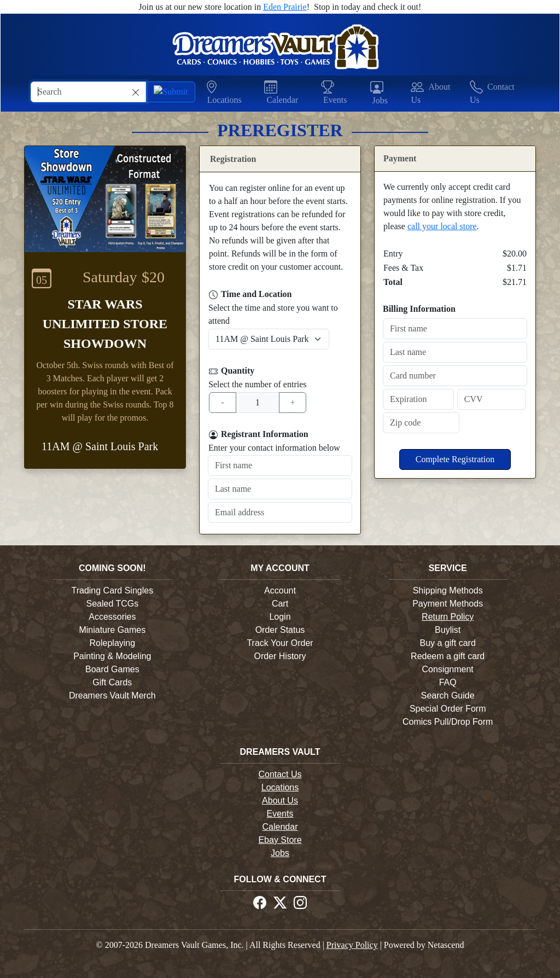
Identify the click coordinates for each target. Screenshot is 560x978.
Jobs (280, 853)
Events (280, 814)
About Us (280, 801)
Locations (280, 787)
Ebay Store (280, 840)
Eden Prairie (285, 7)
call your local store (442, 226)
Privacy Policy (352, 945)
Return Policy (448, 617)
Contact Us (280, 774)
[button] (231, 93)
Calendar (280, 827)
